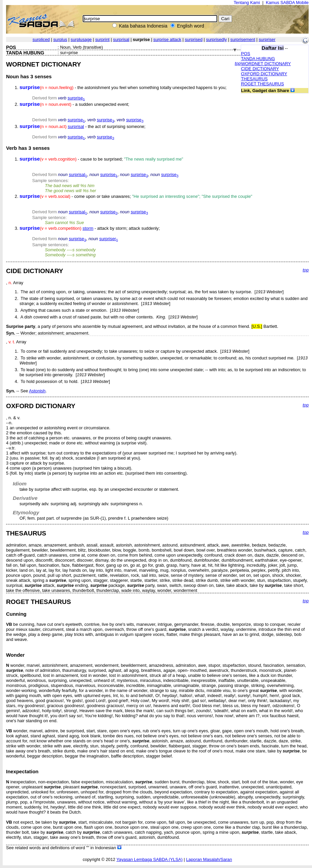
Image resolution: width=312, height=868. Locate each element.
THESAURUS (254, 79)
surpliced (41, 39)
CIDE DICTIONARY (260, 69)
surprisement (243, 39)
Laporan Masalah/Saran (209, 859)
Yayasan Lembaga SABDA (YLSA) (149, 859)
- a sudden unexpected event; (74, 104)
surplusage (81, 39)
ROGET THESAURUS (263, 84)
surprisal (121, 39)
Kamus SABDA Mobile (287, 3)
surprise (76, 98)
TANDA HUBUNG (258, 59)
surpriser (267, 39)
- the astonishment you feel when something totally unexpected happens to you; (123, 88)
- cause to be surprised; (101, 159)
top (238, 63)
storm (88, 228)
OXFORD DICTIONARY (264, 74)
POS (246, 54)
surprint (102, 39)
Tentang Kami (247, 3)
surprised (194, 39)
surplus (60, 39)
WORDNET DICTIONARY (266, 64)
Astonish (37, 391)
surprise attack (167, 39)
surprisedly (217, 39)
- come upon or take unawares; (136, 196)
